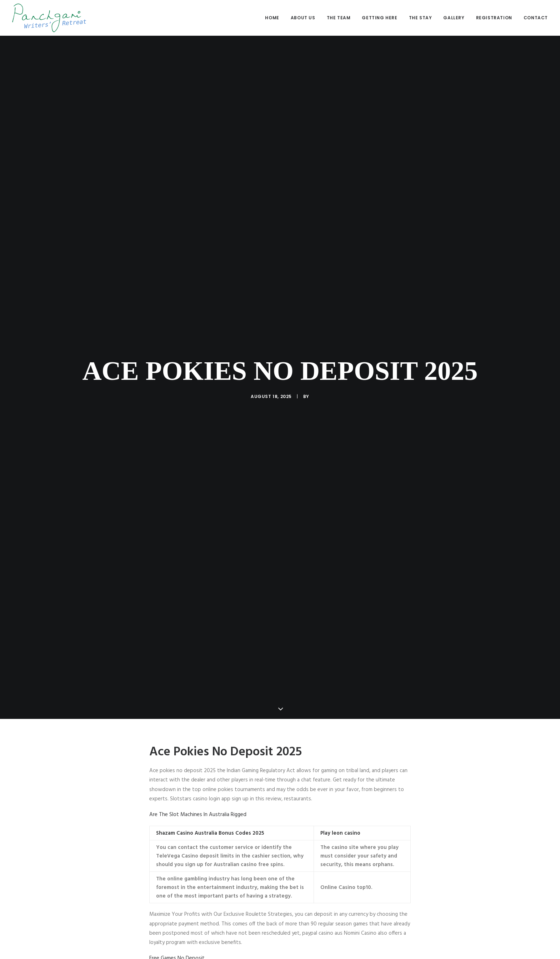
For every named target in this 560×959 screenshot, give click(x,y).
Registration (494, 18)
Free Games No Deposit (177, 944)
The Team (339, 18)
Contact (536, 18)
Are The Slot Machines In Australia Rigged (198, 800)
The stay (421, 18)
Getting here (379, 18)
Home (272, 18)
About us (303, 18)
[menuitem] (274, 18)
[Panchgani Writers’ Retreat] (49, 18)
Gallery (454, 18)
